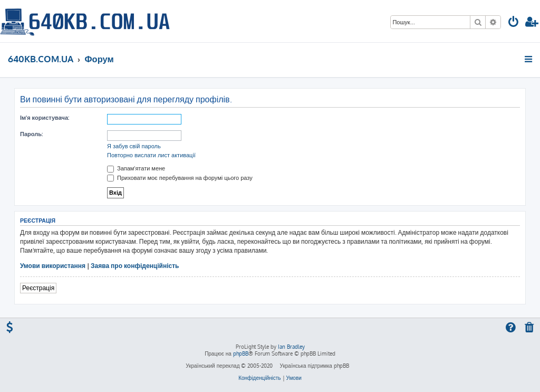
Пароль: (31, 134)
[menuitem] (514, 23)
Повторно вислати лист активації (151, 155)
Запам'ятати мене (136, 168)
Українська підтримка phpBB (314, 366)
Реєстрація (38, 288)
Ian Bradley (291, 347)
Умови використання (53, 266)
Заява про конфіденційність (135, 266)
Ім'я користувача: (45, 118)
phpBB (241, 353)
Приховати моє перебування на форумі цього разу (180, 178)
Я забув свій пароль (134, 146)
